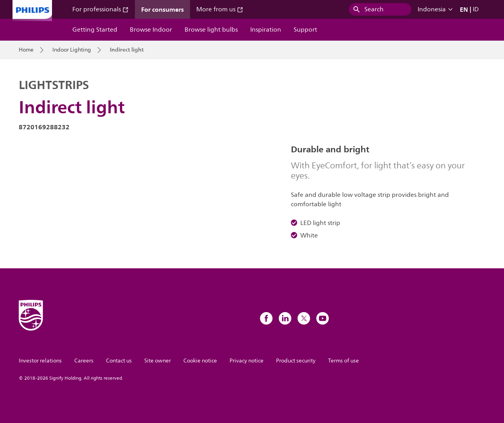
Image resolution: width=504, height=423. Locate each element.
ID (476, 9)
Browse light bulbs (211, 30)
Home (26, 50)
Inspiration (266, 30)
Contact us (119, 361)
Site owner (158, 361)
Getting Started (95, 30)
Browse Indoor (151, 30)
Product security (296, 361)
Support (305, 30)
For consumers (162, 9)
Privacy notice (247, 361)
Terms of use (343, 361)
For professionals (100, 9)
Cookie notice (200, 361)
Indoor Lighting (72, 50)
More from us (220, 9)
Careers (84, 361)
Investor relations (40, 361)
